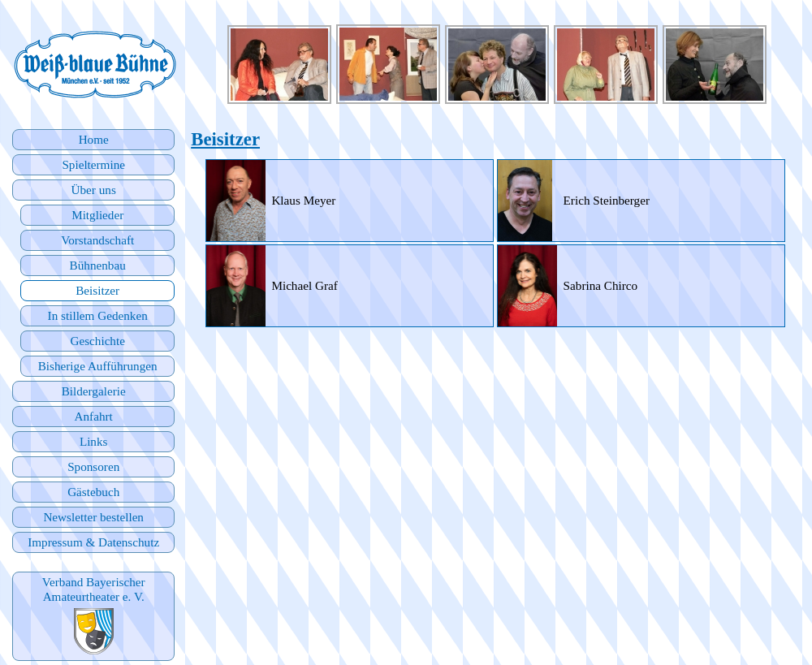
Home (94, 139)
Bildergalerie (94, 391)
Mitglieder (97, 215)
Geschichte (97, 341)
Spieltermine (93, 164)
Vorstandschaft (97, 240)
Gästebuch (93, 492)
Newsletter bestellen (93, 517)
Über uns (94, 190)
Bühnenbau (98, 265)
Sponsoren (93, 466)
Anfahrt (94, 416)
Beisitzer (97, 290)
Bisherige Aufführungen (98, 366)
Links (94, 441)
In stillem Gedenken (98, 315)
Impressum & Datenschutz (93, 542)
